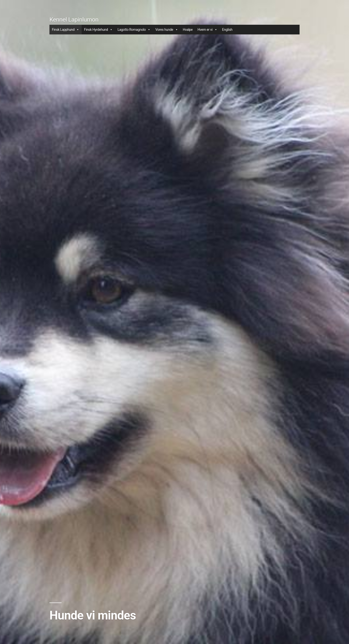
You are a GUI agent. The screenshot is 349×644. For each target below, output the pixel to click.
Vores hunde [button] (167, 30)
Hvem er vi (207, 30)
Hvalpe (188, 30)
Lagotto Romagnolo (134, 30)
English (227, 30)
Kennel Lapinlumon (74, 20)
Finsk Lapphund (66, 30)
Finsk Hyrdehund (98, 30)
